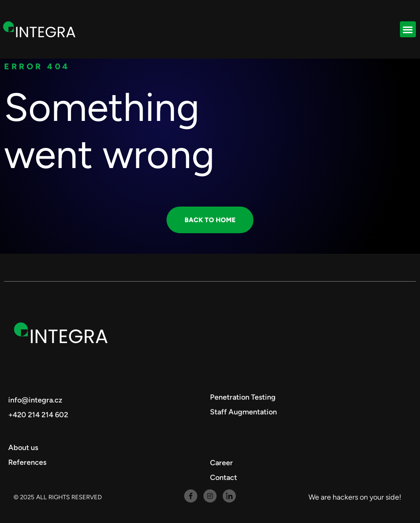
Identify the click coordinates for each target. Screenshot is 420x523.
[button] (408, 29)
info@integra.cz (35, 400)
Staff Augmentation (243, 412)
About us (23, 448)
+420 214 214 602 (38, 415)
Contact (224, 478)
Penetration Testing (243, 397)
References (27, 462)
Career (221, 463)
